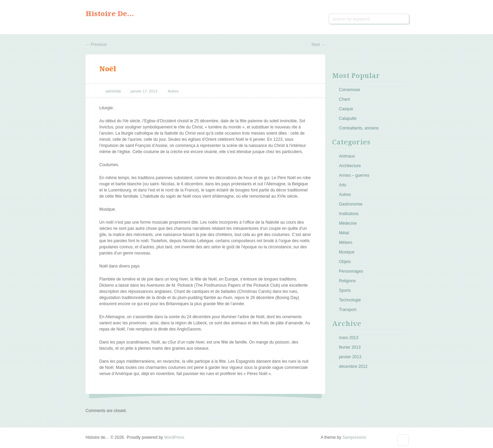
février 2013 (350, 347)
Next (318, 45)
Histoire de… (110, 14)
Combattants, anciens (359, 128)
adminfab (113, 91)
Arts (343, 185)
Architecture (350, 166)
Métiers (346, 242)
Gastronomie (351, 204)
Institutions (349, 214)
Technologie (350, 300)
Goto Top (403, 440)
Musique (347, 252)
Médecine (348, 223)
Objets (345, 262)
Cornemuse (350, 90)
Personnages (351, 271)
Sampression (354, 437)
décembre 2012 (353, 366)
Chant (344, 99)
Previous (96, 45)
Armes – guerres (354, 175)
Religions (347, 281)
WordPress (174, 437)
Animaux (347, 156)
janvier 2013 (350, 357)
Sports (345, 290)
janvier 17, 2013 (144, 91)
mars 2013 (349, 338)
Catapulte (348, 119)
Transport (348, 310)
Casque (346, 109)
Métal (344, 233)
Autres (173, 91)
